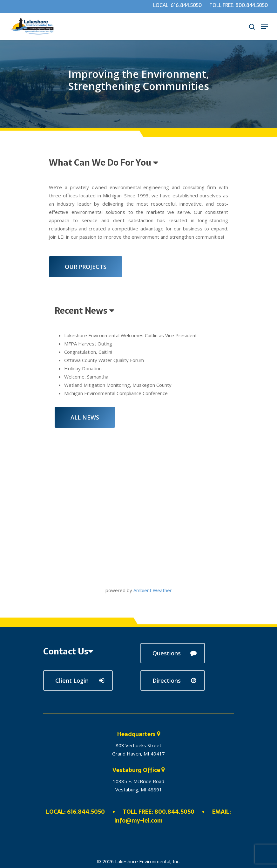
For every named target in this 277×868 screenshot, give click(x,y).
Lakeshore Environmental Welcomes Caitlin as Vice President (131, 335)
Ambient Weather (153, 590)
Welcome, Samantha (86, 377)
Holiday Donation (83, 368)
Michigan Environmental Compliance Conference (116, 393)
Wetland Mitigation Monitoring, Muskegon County (118, 385)
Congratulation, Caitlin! (88, 352)
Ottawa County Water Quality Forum (104, 360)
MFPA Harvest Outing (88, 344)
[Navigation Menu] (265, 27)
